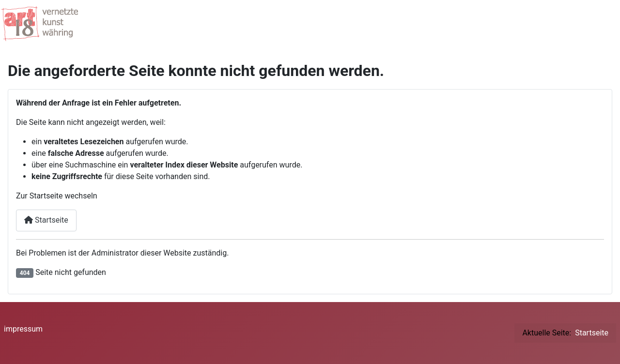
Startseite (46, 220)
